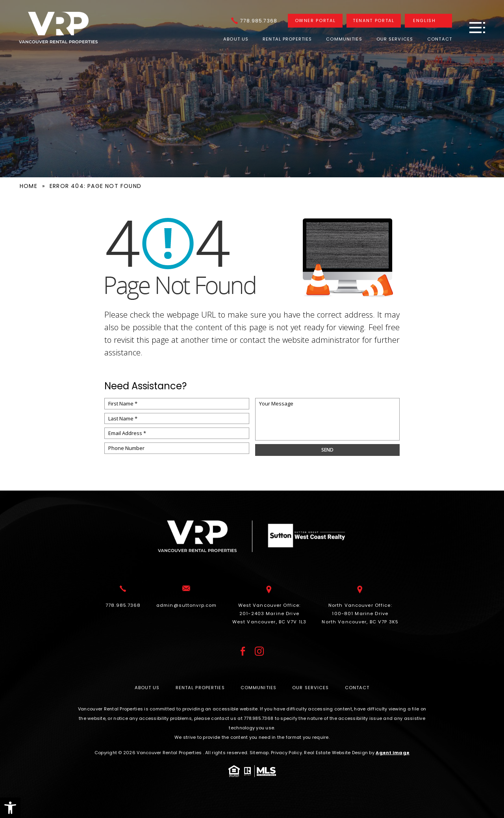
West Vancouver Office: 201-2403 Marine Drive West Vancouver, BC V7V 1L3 (270, 613)
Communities (344, 39)
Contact (440, 39)
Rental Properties (287, 39)
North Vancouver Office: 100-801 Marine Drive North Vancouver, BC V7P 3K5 (360, 613)
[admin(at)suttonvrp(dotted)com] (187, 605)
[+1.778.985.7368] (254, 21)
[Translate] (428, 21)
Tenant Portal (373, 20)
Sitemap (259, 753)
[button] (10, 808)
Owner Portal (315, 20)
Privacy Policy (286, 753)
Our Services (395, 39)
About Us (236, 39)
